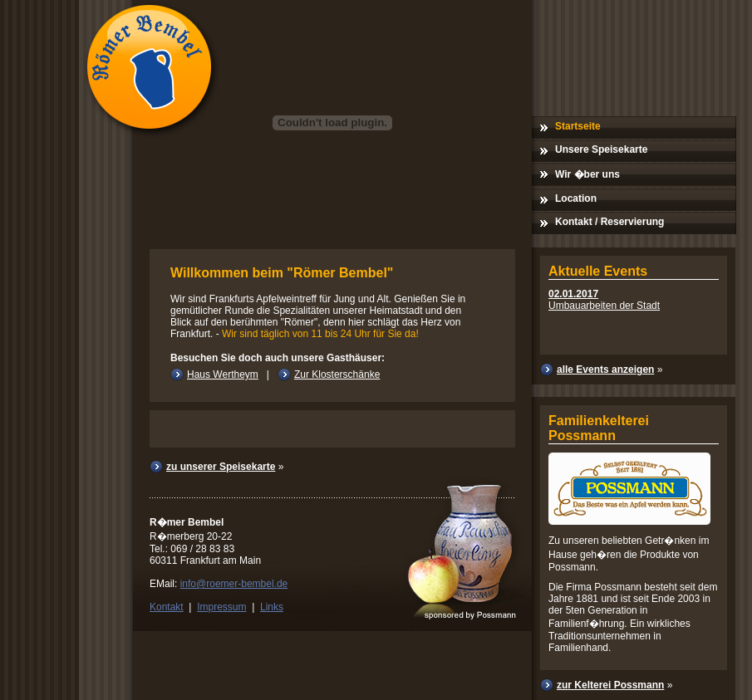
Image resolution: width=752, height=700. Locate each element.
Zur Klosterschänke (337, 374)
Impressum (221, 607)
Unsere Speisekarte (601, 149)
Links (272, 607)
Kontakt (167, 607)
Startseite (578, 126)
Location (576, 198)
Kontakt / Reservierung (609, 222)
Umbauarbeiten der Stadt (604, 300)
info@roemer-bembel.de (234, 584)
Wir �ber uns (587, 174)
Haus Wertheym (223, 374)
